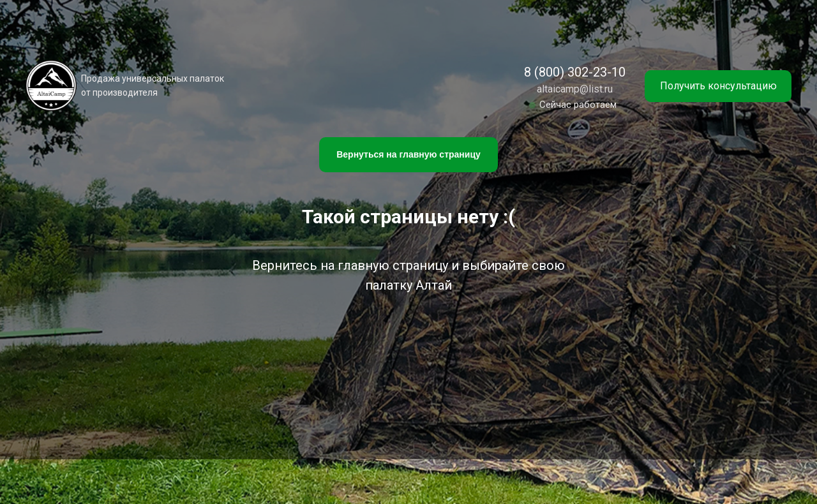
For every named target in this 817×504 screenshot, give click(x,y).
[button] (718, 86)
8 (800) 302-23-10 (575, 72)
